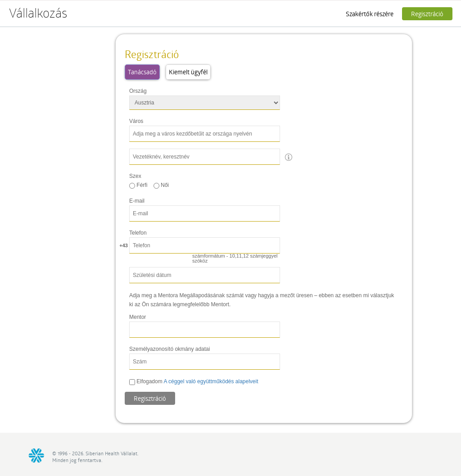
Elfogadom (194, 381)
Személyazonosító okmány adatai (169, 349)
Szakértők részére (370, 14)
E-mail (137, 201)
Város (136, 121)
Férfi (138, 185)
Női (161, 185)
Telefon (138, 233)
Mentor (138, 317)
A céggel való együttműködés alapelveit (211, 381)
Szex (135, 176)
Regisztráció (427, 14)
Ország (138, 91)
